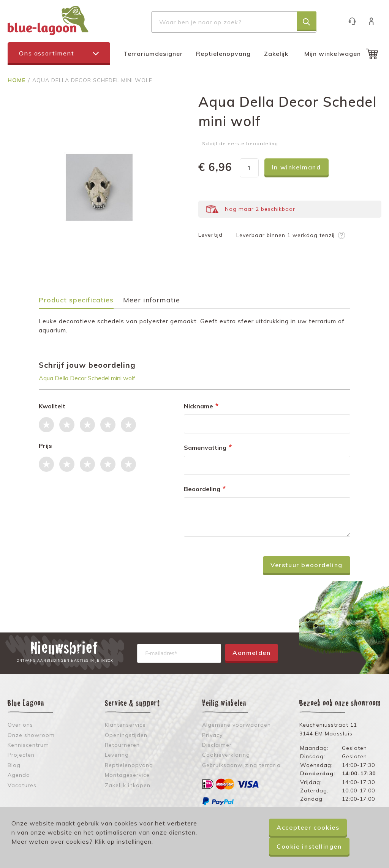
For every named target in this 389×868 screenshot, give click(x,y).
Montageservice (127, 775)
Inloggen (375, 21)
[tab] (80, 303)
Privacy (212, 735)
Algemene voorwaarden (236, 725)
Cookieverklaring (226, 755)
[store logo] (48, 21)
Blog (14, 765)
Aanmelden (251, 653)
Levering (117, 755)
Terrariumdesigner (153, 54)
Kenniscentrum (28, 745)
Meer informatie (152, 300)
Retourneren (122, 745)
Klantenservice (356, 21)
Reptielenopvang (223, 54)
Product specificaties (76, 300)
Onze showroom (31, 735)
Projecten (21, 755)
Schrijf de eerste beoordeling (240, 143)
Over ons (20, 725)
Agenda (19, 775)
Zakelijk (276, 54)
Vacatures (22, 785)
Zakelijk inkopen (128, 785)
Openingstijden (126, 735)
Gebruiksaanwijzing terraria (241, 765)
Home (17, 80)
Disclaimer (217, 745)
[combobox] (234, 22)
